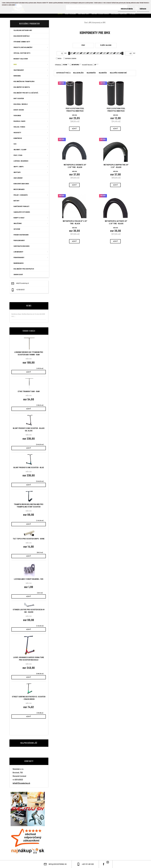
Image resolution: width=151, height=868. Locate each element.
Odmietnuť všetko (127, 9)
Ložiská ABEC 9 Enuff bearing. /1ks (29, 579)
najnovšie (103, 73)
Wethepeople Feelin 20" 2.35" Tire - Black (75, 222)
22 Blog (133, 14)
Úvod (86, 23)
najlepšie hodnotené (118, 73)
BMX (90, 23)
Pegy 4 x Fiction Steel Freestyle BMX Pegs (75, 110)
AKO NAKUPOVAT (84, 14)
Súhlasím (143, 9)
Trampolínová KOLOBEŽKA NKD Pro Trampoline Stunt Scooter (29, 506)
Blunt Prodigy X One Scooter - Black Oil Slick (29, 430)
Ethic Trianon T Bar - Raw (29, 391)
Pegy (83, 45)
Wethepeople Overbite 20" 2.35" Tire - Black (75, 166)
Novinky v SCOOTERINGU (100, 14)
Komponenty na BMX (99, 23)
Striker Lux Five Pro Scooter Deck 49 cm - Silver (29, 611)
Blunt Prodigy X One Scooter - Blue (29, 468)
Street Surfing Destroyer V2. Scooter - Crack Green (29, 698)
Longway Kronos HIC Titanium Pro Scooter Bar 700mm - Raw (29, 353)
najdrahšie (91, 73)
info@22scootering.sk (22, 283)
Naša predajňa (70, 14)
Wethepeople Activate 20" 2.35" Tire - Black (116, 222)
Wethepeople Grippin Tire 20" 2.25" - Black (116, 166)
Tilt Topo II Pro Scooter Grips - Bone (29, 539)
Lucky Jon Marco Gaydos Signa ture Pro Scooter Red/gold (29, 659)
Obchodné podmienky (119, 14)
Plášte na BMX (106, 45)
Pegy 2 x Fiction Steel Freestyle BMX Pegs (116, 110)
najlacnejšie (78, 73)
